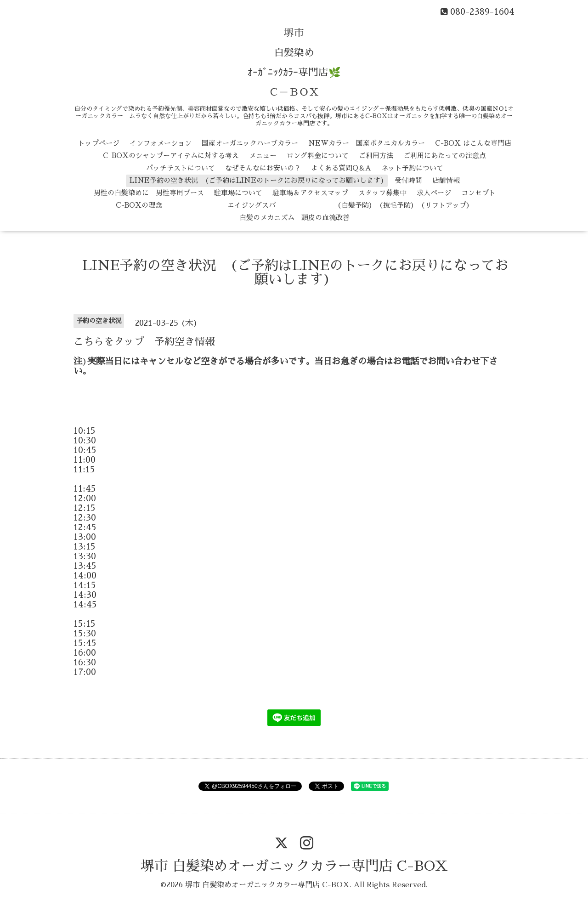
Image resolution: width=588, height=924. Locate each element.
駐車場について (238, 193)
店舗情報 (446, 180)
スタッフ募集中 (382, 193)
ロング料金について (318, 156)
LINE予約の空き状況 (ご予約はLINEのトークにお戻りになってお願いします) (257, 180)
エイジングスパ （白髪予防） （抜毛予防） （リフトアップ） (323, 205)
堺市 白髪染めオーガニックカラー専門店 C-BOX (294, 866)
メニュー (263, 156)
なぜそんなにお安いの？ (263, 168)
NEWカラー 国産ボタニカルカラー (367, 143)
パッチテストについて (181, 168)
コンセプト (478, 193)
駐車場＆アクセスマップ (310, 193)
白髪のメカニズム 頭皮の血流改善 (294, 218)
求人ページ (434, 193)
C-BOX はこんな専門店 (473, 143)
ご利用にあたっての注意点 (445, 156)
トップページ (99, 143)
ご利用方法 (376, 156)
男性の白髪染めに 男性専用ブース (149, 193)
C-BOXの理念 (139, 205)
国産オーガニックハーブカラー (250, 143)
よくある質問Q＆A (341, 168)
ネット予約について (412, 168)
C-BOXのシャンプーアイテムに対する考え (171, 156)
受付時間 (408, 180)
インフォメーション (161, 143)
